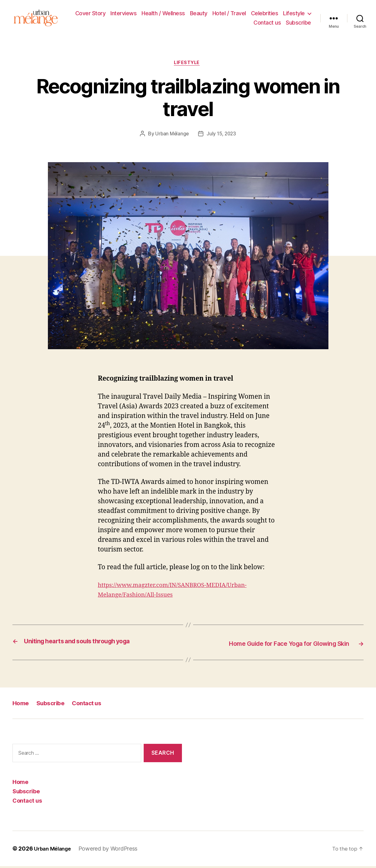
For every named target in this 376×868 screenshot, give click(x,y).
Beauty (199, 14)
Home (21, 705)
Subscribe (298, 23)
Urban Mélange (171, 137)
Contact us (267, 23)
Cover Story (91, 14)
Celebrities (265, 14)
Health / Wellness (163, 14)
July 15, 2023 (222, 137)
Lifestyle (294, 14)
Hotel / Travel (229, 14)
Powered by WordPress (112, 850)
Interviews (123, 14)
